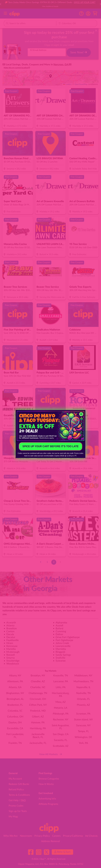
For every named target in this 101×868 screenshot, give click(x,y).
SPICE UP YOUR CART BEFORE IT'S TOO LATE (50, 446)
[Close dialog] (81, 414)
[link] (50, 426)
